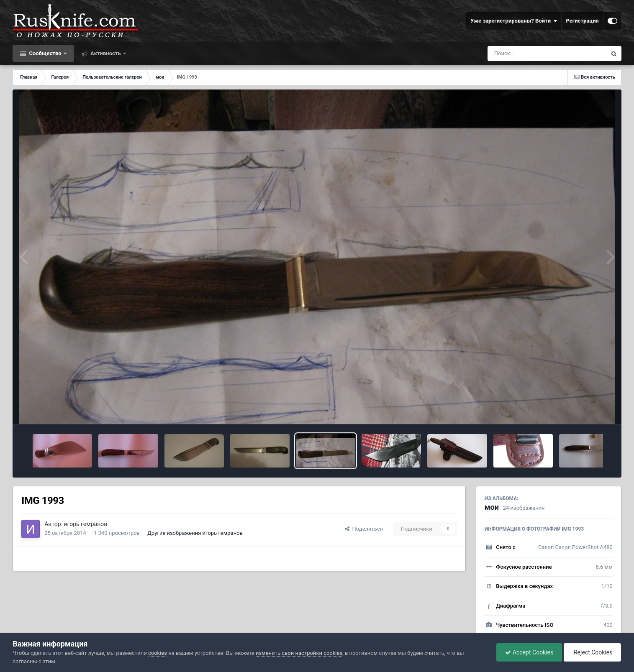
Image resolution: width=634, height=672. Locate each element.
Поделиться (364, 529)
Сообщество (45, 53)
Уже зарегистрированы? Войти (514, 21)
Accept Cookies (529, 652)
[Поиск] (532, 54)
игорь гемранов (85, 524)
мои (492, 507)
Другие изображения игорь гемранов (195, 533)
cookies (158, 653)
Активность (106, 53)
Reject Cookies (593, 652)
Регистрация (582, 21)
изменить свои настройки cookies (299, 653)
